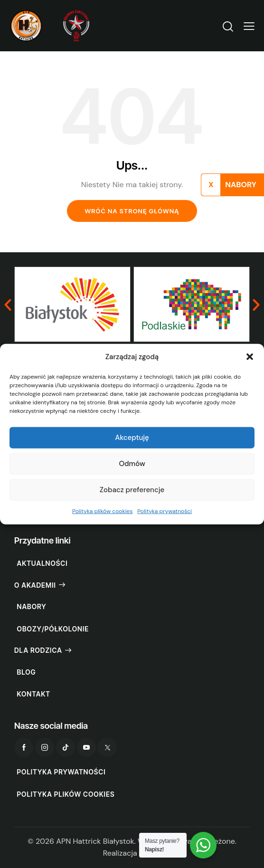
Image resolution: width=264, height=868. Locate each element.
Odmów (132, 464)
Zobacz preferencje (132, 490)
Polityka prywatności (165, 511)
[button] (250, 357)
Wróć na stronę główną (132, 211)
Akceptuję (132, 438)
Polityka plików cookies (102, 511)
